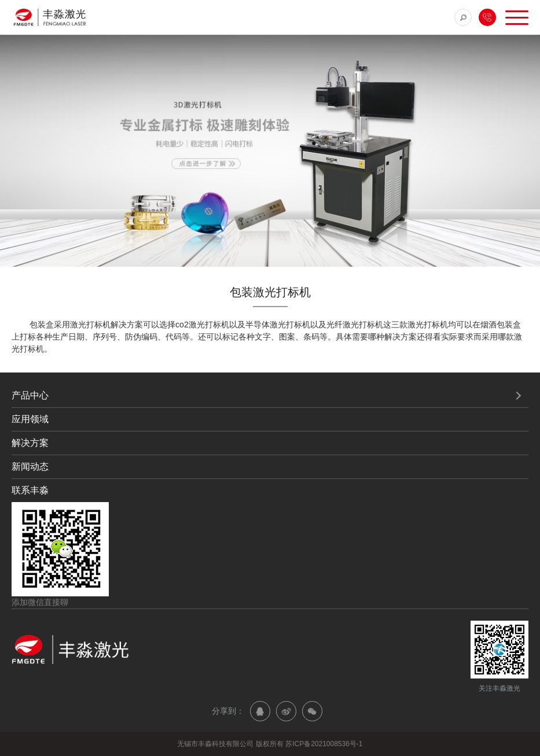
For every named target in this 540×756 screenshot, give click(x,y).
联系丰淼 (30, 490)
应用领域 (30, 419)
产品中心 (30, 395)
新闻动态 (30, 466)
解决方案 (30, 443)
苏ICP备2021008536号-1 (324, 744)
